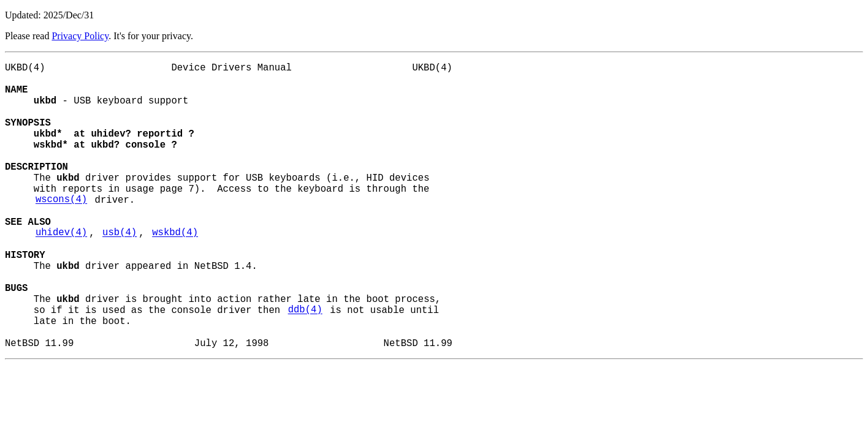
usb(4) (120, 271)
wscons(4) (61, 231)
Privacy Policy (80, 36)
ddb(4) (305, 366)
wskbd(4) (175, 271)
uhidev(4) (61, 271)
